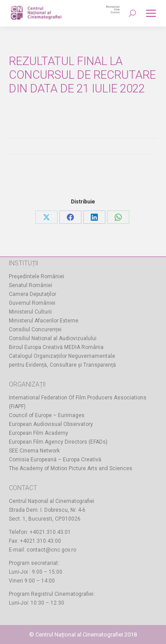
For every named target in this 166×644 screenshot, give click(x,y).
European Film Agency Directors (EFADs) (58, 442)
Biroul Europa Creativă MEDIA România (56, 347)
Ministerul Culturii (30, 312)
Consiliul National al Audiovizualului (53, 338)
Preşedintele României (37, 276)
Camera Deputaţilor (33, 294)
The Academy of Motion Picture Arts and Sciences (71, 468)
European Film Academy (39, 433)
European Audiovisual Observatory (51, 424)
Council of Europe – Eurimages (47, 415)
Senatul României (31, 285)
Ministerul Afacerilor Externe (44, 321)
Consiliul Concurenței (35, 330)
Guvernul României (32, 303)
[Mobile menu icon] (151, 13)
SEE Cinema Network (34, 451)
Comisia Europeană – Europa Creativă (55, 460)
